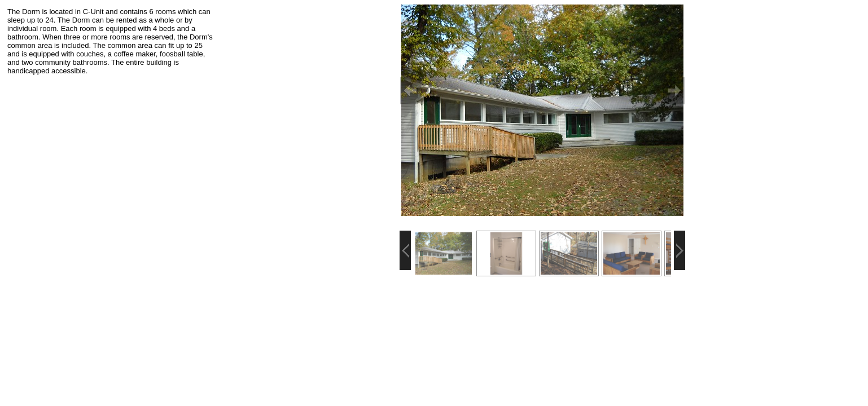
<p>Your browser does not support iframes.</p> (111, 141)
